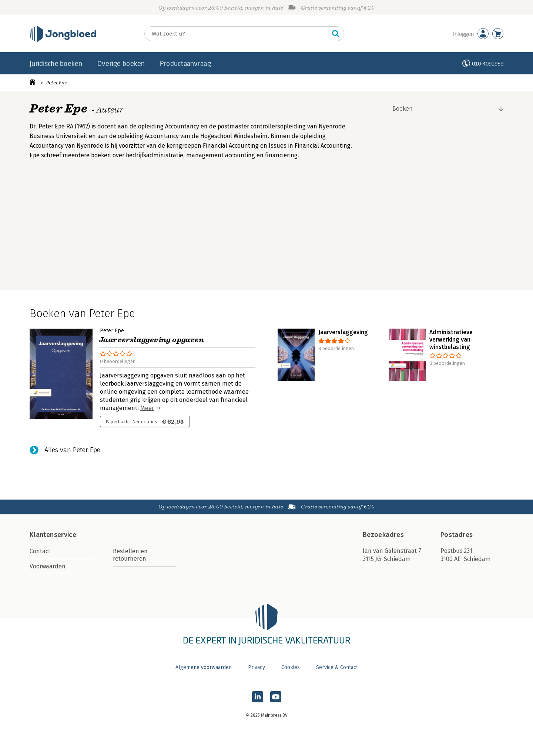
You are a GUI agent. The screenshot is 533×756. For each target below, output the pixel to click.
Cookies (291, 667)
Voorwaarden (48, 566)
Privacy (257, 667)
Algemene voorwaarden (204, 667)
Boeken (403, 109)
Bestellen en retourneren (130, 555)
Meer (147, 408)
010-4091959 (488, 63)
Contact (40, 551)
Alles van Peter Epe (72, 450)
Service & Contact (337, 667)
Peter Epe (57, 83)
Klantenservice (53, 535)
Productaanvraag (185, 63)
